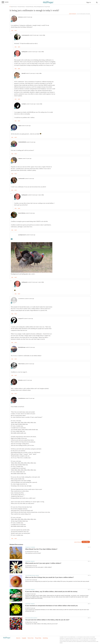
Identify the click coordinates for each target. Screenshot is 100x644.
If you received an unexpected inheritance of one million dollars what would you (51, 606)
